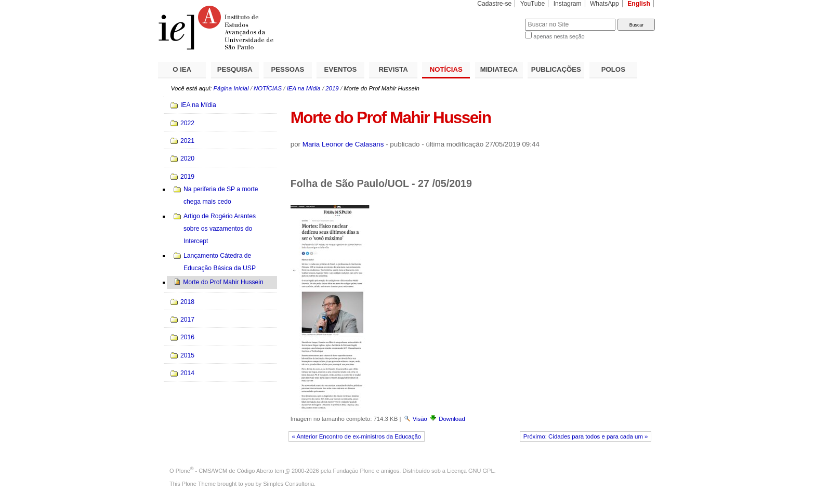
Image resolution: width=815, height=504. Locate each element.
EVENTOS (341, 69)
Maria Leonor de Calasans (343, 144)
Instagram (568, 4)
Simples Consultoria (288, 484)
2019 (332, 88)
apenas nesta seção (559, 36)
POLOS (613, 69)
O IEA (182, 69)
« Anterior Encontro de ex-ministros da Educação (357, 436)
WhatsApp (604, 4)
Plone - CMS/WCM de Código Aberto (225, 471)
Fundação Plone (354, 471)
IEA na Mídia (304, 88)
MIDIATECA (499, 69)
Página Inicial (231, 88)
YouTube (533, 4)
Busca (500, 18)
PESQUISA (235, 69)
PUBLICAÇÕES (556, 69)
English (639, 4)
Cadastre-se (494, 4)
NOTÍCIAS (446, 69)
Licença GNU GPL (470, 471)
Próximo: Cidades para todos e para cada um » (586, 436)
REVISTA (393, 69)
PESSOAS (288, 69)
